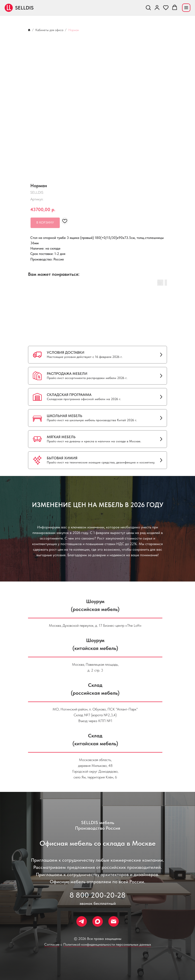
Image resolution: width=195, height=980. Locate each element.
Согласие (52, 944)
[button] (148, 7)
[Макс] (98, 921)
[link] (157, 7)
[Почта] (114, 921)
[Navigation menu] (186, 8)
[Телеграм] (82, 921)
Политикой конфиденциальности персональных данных (107, 944)
